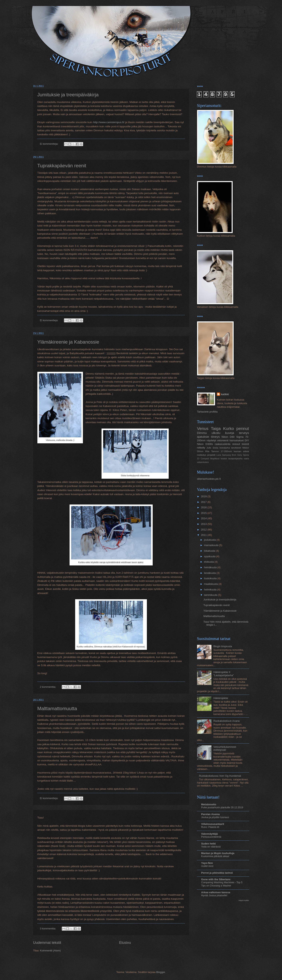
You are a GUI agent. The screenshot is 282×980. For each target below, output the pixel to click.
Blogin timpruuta (223, 646)
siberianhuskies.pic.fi (209, 479)
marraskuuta (212, 545)
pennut (243, 428)
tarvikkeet (236, 448)
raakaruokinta (223, 444)
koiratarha (225, 448)
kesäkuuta (210, 573)
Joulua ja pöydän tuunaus (215, 817)
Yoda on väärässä (211, 847)
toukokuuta (211, 578)
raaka (246, 459)
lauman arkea (241, 451)
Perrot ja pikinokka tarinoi (217, 873)
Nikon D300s (205, 444)
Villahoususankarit (213, 824)
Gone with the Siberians (216, 879)
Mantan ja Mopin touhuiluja (218, 853)
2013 (204, 524)
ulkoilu (216, 433)
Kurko (228, 428)
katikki (225, 394)
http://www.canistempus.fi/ (109, 122)
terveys (244, 433)
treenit (245, 444)
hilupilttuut (215, 459)
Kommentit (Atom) (50, 951)
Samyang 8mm (229, 455)
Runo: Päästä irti (210, 827)
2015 (204, 513)
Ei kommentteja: (49, 144)
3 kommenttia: (48, 929)
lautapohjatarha (235, 459)
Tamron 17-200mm (222, 451)
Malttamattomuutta (57, 708)
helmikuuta (211, 590)
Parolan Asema (211, 814)
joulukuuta (210, 540)
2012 (204, 530)
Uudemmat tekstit (47, 943)
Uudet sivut (207, 866)
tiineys (215, 437)
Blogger (161, 972)
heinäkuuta (211, 567)
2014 (204, 518)
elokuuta (209, 562)
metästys (202, 455)
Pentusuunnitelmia (211, 837)
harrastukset (237, 440)
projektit (211, 455)
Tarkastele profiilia (207, 412)
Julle (209, 448)
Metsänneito (209, 804)
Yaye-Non (207, 863)
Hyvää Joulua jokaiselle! (214, 895)
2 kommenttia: (48, 687)
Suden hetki (209, 844)
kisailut (224, 459)
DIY (247, 440)
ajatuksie (203, 437)
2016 (204, 507)
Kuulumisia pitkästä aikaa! (215, 856)
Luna (219, 455)
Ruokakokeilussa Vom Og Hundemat (220, 776)
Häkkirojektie (221, 698)
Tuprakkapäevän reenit (62, 166)
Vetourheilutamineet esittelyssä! (225, 748)
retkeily (201, 448)
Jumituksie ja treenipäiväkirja (68, 95)
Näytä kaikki (244, 900)
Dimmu (202, 433)
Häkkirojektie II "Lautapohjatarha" (224, 674)
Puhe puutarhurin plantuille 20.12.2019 (222, 808)
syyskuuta (210, 556)
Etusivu (125, 943)
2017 (204, 502)
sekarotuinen (203, 462)
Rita (207, 451)
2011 (204, 535)
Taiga (216, 428)
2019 (204, 496)
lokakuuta (210, 551)
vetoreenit (223, 440)
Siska (215, 448)
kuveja (230, 433)
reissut (236, 444)
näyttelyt (211, 440)
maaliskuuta (211, 584)
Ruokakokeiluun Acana (227, 721)
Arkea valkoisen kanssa (216, 892)
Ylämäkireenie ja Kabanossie (68, 342)
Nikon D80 (228, 437)
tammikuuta (211, 595)
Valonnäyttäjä (210, 834)
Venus (203, 428)
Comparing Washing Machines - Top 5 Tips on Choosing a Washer (222, 884)
